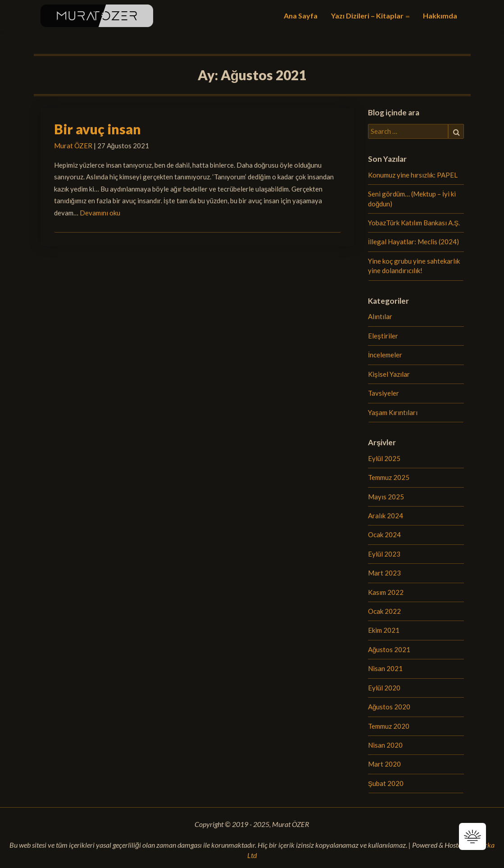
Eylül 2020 (384, 688)
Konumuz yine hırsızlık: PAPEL (413, 175)
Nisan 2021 (385, 668)
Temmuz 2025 (389, 477)
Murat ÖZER (73, 146)
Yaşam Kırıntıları (393, 412)
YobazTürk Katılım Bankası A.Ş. (414, 223)
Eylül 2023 (384, 554)
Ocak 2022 (384, 611)
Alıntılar (380, 316)
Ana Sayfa (301, 16)
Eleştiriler (383, 336)
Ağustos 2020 (389, 707)
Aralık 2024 (386, 516)
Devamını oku (100, 213)
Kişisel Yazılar (389, 374)
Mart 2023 (384, 573)
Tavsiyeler (384, 393)
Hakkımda (440, 16)
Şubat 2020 (386, 783)
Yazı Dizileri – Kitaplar (370, 16)
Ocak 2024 (384, 535)
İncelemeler (385, 355)
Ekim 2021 (384, 630)
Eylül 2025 (384, 458)
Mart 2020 (384, 764)
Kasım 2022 (386, 592)
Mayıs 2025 (386, 497)
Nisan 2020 (385, 745)
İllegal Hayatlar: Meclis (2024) (413, 242)
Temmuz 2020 (389, 726)
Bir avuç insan (98, 129)
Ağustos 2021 (389, 649)
